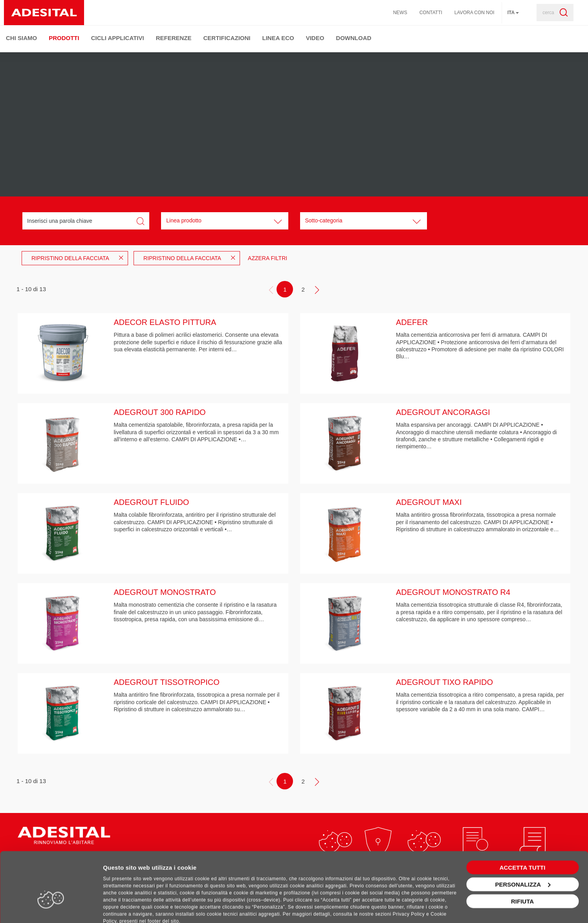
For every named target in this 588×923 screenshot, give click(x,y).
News (400, 13)
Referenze (174, 38)
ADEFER (412, 322)
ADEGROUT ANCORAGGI (443, 412)
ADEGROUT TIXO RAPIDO (444, 682)
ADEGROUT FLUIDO (152, 502)
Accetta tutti (523, 842)
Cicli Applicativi (118, 38)
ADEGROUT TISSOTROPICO (167, 682)
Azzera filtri (267, 258)
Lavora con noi (474, 13)
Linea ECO (278, 38)
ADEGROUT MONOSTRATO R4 (453, 592)
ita (513, 13)
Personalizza (523, 859)
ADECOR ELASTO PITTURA (165, 322)
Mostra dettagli (124, 907)
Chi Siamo (21, 38)
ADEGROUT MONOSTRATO (165, 592)
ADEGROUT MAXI (429, 502)
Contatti (431, 13)
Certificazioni (227, 38)
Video (315, 38)
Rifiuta (522, 876)
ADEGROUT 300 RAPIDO (160, 412)
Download (354, 38)
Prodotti (64, 38)
